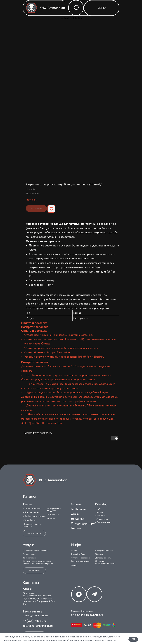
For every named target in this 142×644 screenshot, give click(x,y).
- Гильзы (99, 512)
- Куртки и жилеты (32, 508)
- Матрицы (100, 515)
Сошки (75, 514)
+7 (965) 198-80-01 (35, 621)
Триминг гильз (30, 558)
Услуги (28, 545)
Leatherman (78, 509)
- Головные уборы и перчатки (32, 525)
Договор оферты (103, 558)
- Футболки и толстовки (34, 516)
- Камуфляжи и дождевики (54, 509)
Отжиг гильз (29, 554)
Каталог (30, 496)
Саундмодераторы (83, 523)
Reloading (101, 504)
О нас (74, 551)
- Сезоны (51, 518)
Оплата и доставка (80, 558)
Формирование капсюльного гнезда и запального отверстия (38, 562)
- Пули (98, 509)
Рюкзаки (76, 504)
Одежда (28, 504)
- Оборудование (103, 522)
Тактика (76, 528)
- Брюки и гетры (31, 512)
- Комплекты (53, 514)
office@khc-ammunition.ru (87, 615)
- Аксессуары (102, 519)
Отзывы (99, 554)
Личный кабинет (79, 554)
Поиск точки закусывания (35, 551)
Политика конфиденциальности (105, 562)
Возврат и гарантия (81, 561)
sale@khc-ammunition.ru (38, 626)
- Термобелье (29, 520)
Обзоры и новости (104, 551)
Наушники (78, 519)
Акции (74, 565)
